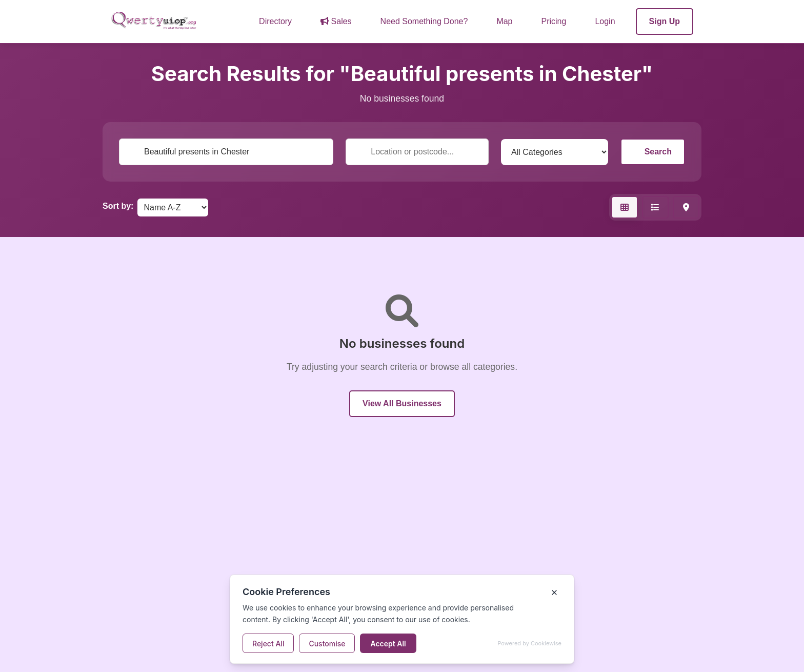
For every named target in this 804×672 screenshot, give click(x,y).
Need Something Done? (424, 21)
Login (605, 21)
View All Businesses (402, 403)
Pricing (554, 21)
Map (504, 21)
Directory (275, 21)
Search (653, 152)
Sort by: (118, 206)
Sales (336, 21)
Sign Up (665, 21)
